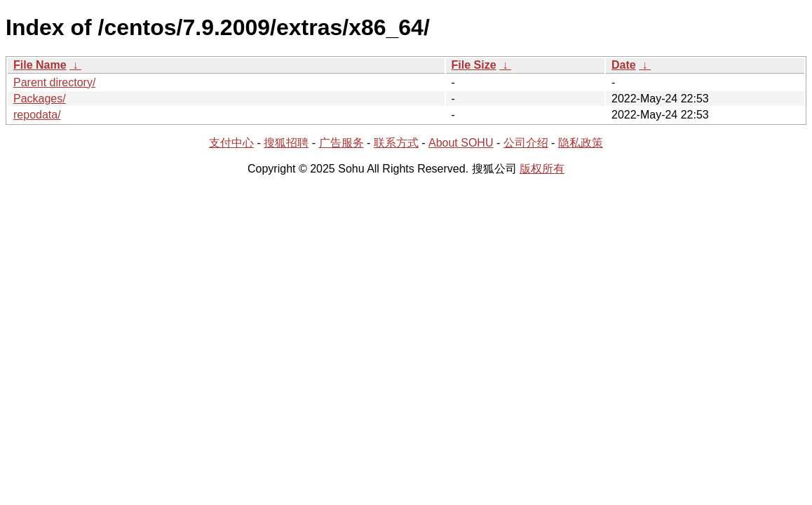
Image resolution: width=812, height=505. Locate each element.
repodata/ (37, 115)
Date (624, 65)
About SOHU (461, 143)
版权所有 (542, 169)
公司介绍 (526, 143)
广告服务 (341, 143)
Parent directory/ (54, 82)
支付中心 (231, 143)
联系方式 (396, 143)
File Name (40, 65)
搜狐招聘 (286, 143)
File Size (474, 65)
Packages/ (40, 99)
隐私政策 (581, 143)
